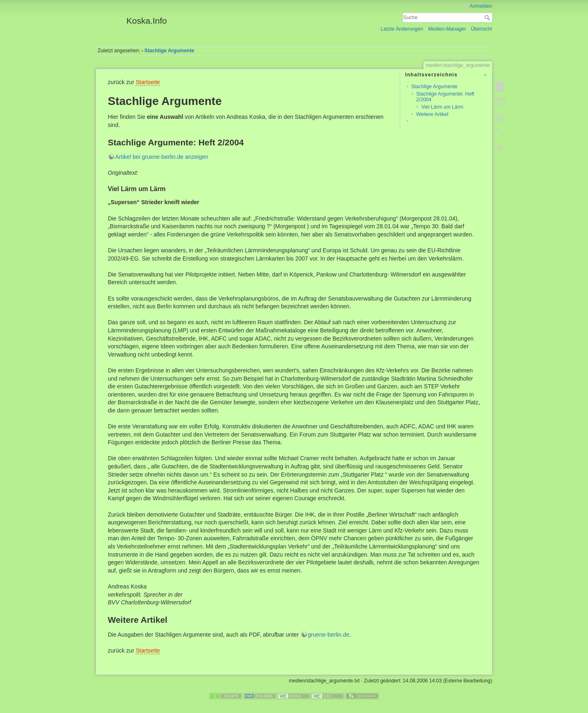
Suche (488, 18)
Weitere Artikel (432, 114)
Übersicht (481, 29)
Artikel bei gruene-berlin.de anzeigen (162, 157)
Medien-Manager (447, 29)
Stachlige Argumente (169, 51)
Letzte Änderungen (402, 29)
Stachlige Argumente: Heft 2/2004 (445, 97)
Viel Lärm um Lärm (442, 107)
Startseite (148, 82)
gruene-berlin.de (329, 635)
